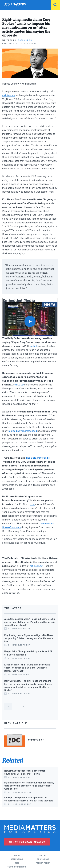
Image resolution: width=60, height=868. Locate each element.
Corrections (17, 859)
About (17, 855)
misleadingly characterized (23, 431)
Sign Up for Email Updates (27, 842)
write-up (19, 384)
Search (55, 5)
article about (37, 566)
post (32, 504)
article (35, 346)
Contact (43, 855)
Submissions (43, 859)
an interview (9, 95)
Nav (44, 5)
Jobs (17, 863)
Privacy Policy (43, 863)
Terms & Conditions (17, 867)
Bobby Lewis (25, 40)
